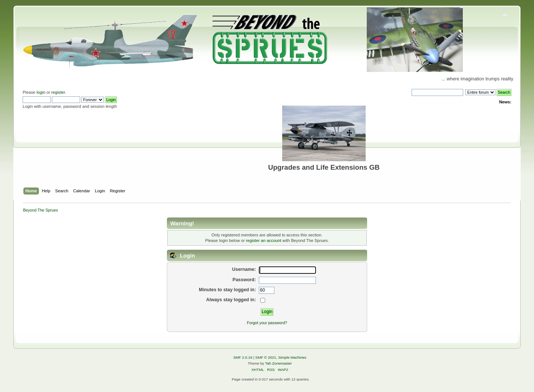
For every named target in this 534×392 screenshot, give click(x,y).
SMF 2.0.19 (243, 357)
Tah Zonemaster (278, 363)
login (41, 92)
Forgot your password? (267, 323)
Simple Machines (292, 357)
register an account (263, 240)
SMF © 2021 (266, 357)
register (58, 92)
